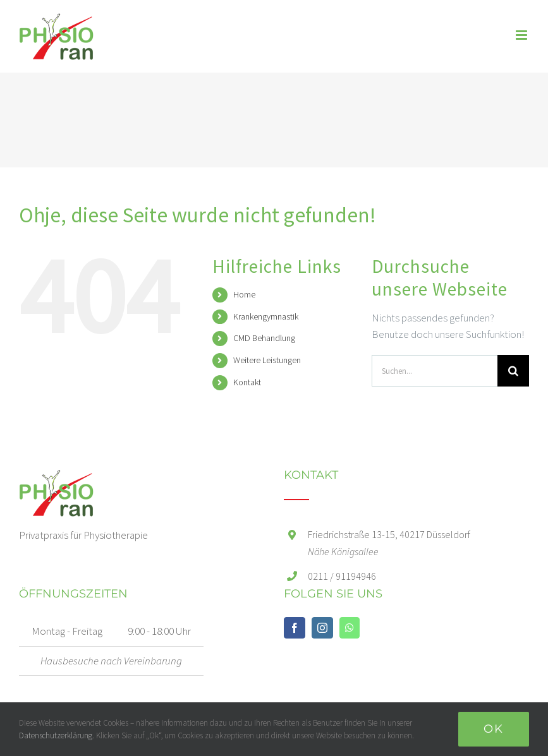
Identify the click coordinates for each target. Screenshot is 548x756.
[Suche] (513, 371)
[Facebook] (295, 628)
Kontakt (247, 382)
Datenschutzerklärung (56, 735)
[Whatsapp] (350, 628)
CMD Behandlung (264, 338)
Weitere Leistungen (267, 360)
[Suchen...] (435, 371)
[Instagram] (322, 628)
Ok (494, 729)
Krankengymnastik (266, 316)
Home (244, 294)
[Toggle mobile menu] (522, 35)
